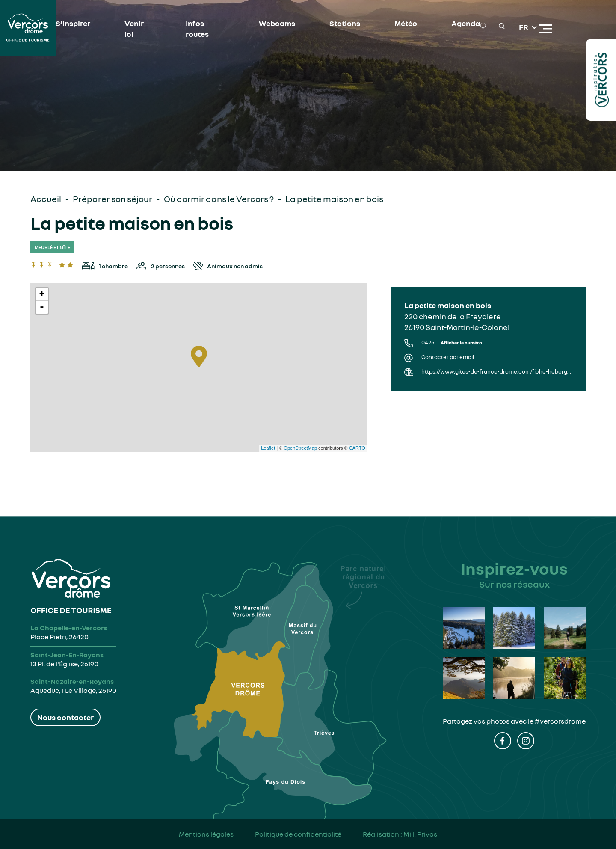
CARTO (357, 448)
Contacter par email (448, 357)
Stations (345, 23)
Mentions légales (206, 834)
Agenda (466, 23)
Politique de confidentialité (298, 834)
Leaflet (268, 448)
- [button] (42, 307)
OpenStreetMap (300, 448)
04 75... (452, 343)
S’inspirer (73, 23)
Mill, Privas (420, 834)
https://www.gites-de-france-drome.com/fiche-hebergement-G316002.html (497, 372)
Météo (406, 23)
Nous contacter (65, 717)
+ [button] (42, 294)
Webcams (277, 23)
